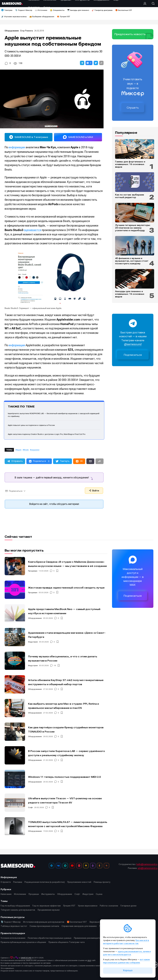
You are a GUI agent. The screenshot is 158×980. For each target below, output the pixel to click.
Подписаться (133, 355)
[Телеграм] (52, 866)
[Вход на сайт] (146, 4)
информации (17, 147)
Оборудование (12, 31)
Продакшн (33, 571)
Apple (19, 450)
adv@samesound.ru (148, 868)
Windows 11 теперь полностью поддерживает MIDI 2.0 (64, 777)
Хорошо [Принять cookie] (128, 970)
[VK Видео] (79, 866)
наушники (35, 450)
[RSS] (106, 866)
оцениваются (32, 230)
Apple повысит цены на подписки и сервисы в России (31, 425)
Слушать (133, 108)
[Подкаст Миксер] (93, 866)
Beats (26, 450)
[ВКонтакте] (58, 866)
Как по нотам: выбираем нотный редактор (130, 196)
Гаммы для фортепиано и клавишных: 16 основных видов (130, 164)
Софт (30, 807)
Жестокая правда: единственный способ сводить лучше (66, 587)
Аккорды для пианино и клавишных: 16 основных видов (130, 294)
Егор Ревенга (27, 31)
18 (55, 665)
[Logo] (12, 3)
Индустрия (33, 642)
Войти (94, 491)
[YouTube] (72, 866)
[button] (82, 63)
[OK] (100, 866)
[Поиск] (152, 4)
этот (89, 960)
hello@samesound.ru (147, 864)
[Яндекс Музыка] (86, 866)
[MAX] (65, 866)
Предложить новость (130, 34)
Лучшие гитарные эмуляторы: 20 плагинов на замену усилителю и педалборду (133, 228)
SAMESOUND (26, 958)
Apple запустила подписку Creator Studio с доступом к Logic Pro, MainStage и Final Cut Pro (47, 434)
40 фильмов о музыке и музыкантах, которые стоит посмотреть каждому (132, 261)
